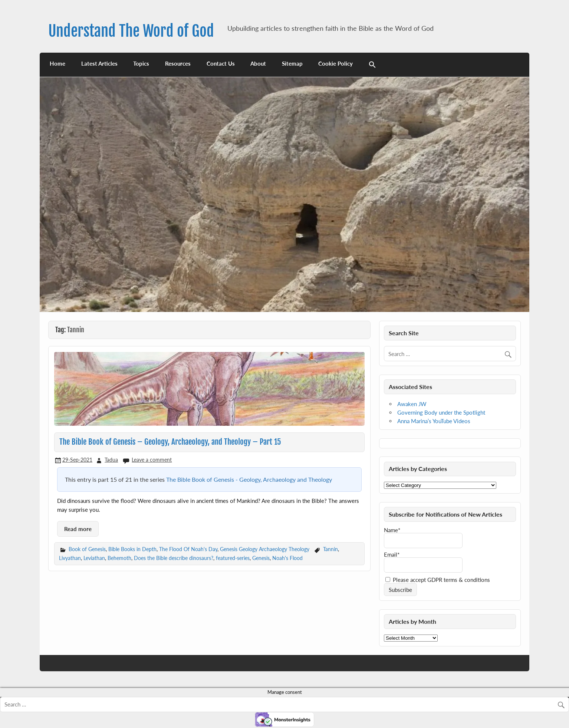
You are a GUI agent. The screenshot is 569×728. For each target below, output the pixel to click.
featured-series (233, 558)
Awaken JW (412, 404)
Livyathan (70, 558)
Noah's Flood (287, 558)
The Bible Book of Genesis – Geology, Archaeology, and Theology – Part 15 (170, 442)
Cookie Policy (336, 63)
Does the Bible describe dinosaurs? (174, 558)
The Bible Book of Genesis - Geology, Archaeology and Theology (249, 479)
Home (57, 63)
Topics (141, 63)
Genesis (261, 558)
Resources (178, 63)
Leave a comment (152, 460)
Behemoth (119, 558)
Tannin (330, 549)
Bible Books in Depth (132, 549)
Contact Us (221, 63)
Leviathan (94, 558)
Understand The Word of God (131, 31)
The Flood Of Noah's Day (188, 549)
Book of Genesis (87, 549)
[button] (373, 65)
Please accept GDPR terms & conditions (438, 580)
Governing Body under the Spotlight (441, 412)
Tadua (111, 460)
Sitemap (292, 63)
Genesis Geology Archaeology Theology (265, 549)
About (258, 63)
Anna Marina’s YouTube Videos (434, 421)
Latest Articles (99, 63)
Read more (78, 529)
